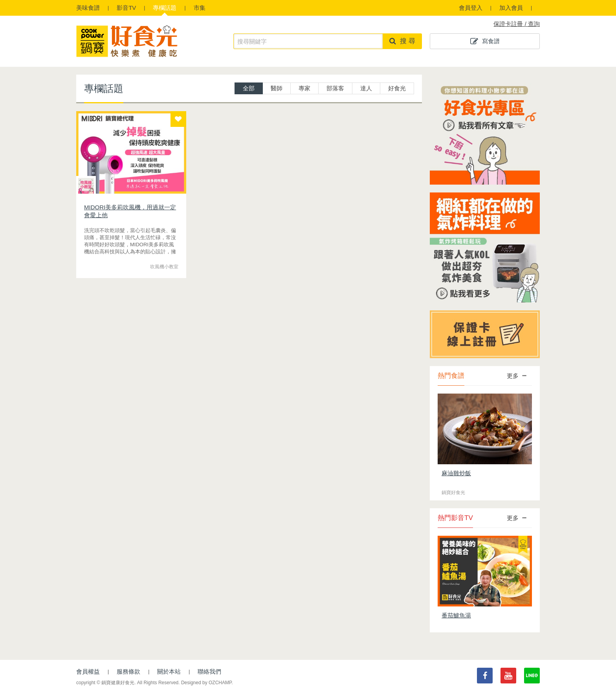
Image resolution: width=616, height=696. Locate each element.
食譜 (88, 8)
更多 (516, 376)
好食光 (397, 88)
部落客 (335, 88)
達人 (366, 88)
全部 (249, 88)
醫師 (277, 88)
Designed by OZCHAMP (206, 683)
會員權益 (88, 671)
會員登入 (471, 8)
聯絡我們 (209, 671)
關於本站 (169, 671)
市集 (200, 8)
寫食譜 (485, 41)
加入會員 (511, 8)
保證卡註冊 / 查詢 (517, 24)
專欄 (165, 8)
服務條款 (128, 671)
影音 (126, 8)
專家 (304, 88)
